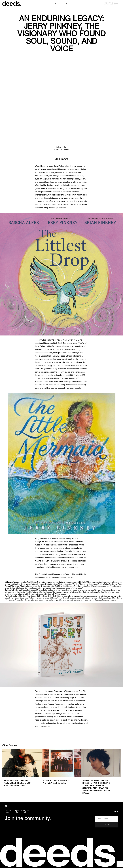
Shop (116, 812)
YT (62, 3)
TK (66, 3)
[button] (111, 4)
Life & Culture (61, 159)
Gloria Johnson (61, 150)
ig (56, 3)
